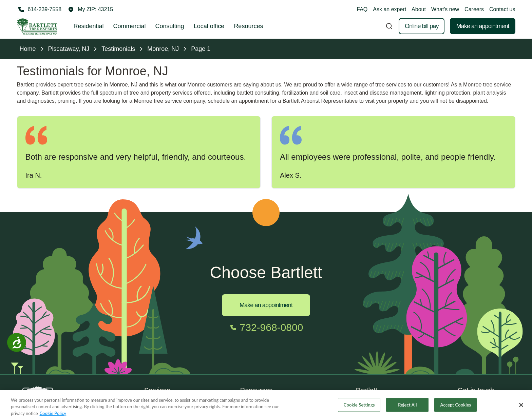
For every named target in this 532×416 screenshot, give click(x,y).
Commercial (130, 26)
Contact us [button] (502, 9)
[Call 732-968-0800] (266, 328)
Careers (474, 9)
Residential (89, 26)
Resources (248, 26)
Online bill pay (422, 26)
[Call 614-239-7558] (39, 9)
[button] (91, 9)
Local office (209, 26)
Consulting (170, 26)
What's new (445, 9)
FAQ (362, 9)
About (419, 9)
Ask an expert (389, 9)
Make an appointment (482, 26)
